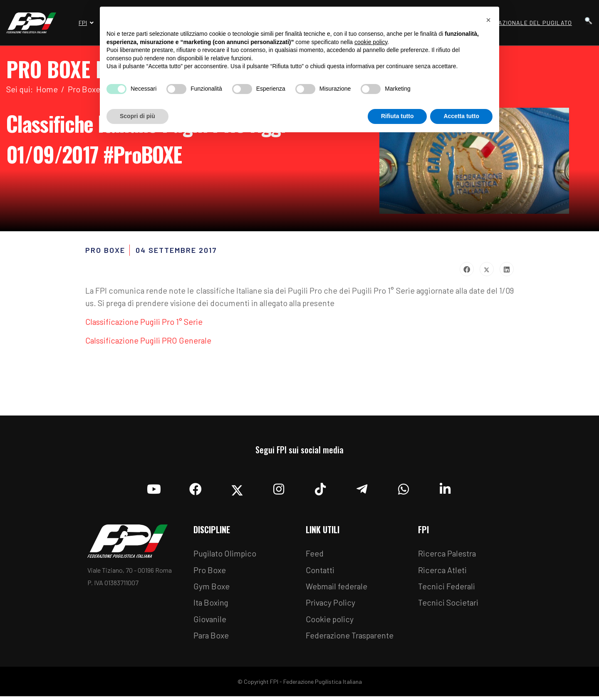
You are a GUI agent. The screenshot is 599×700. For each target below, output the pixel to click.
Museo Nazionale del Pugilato (522, 23)
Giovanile (210, 622)
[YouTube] (154, 489)
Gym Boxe (212, 589)
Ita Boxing (212, 606)
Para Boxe (212, 639)
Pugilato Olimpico (226, 556)
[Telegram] (362, 489)
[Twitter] (237, 489)
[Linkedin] (445, 489)
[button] (488, 20)
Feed (315, 556)
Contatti (320, 572)
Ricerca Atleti (443, 572)
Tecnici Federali (447, 589)
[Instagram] (279, 489)
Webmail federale (338, 589)
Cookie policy (330, 622)
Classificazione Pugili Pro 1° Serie (145, 323)
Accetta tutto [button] (461, 116)
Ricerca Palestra (448, 556)
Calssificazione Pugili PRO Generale (150, 342)
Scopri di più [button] (137, 116)
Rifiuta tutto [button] (397, 116)
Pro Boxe (210, 572)
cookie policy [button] (371, 42)
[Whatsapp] (403, 489)
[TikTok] (320, 489)
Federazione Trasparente (351, 639)
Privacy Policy (331, 606)
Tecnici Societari (449, 606)
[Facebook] (196, 489)
